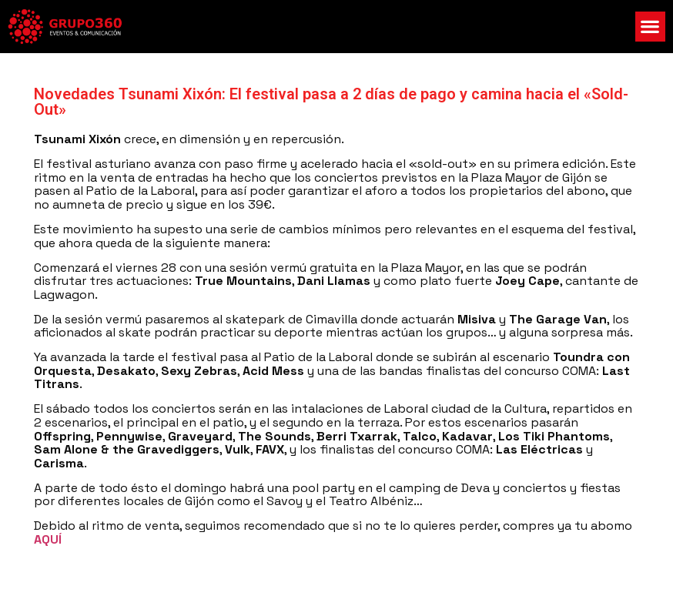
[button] (650, 27)
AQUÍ (48, 539)
